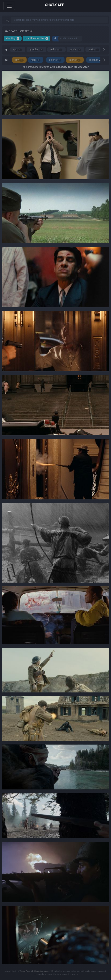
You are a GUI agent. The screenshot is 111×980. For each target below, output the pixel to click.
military (56, 50)
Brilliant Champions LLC (43, 971)
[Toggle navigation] (9, 6)
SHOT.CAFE (55, 5)
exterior (55, 60)
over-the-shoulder (37, 38)
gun (18, 50)
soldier (75, 50)
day (19, 60)
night (36, 60)
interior (75, 60)
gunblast (36, 50)
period (94, 50)
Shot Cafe (26, 971)
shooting (13, 38)
